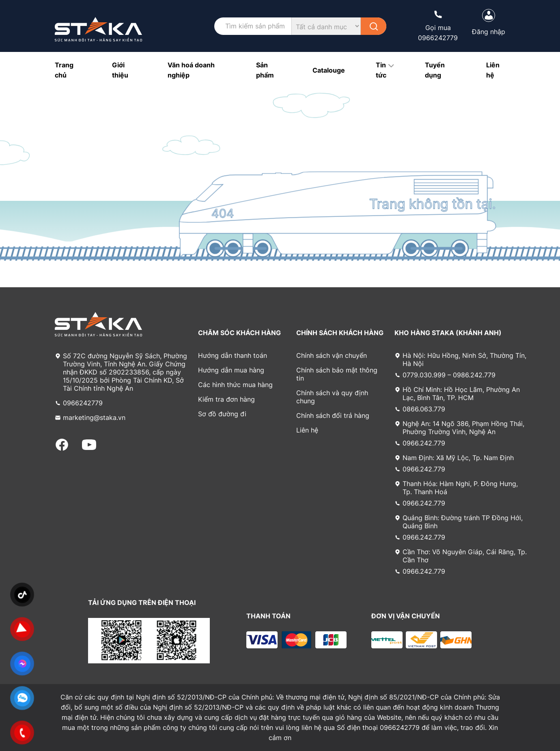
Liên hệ (307, 430)
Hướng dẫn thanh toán (233, 355)
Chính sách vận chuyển (332, 355)
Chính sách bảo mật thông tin (337, 374)
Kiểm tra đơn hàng (226, 399)
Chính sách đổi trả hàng (333, 415)
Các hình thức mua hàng (235, 385)
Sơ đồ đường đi (222, 414)
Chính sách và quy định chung (332, 397)
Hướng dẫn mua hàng (231, 370)
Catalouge (329, 70)
